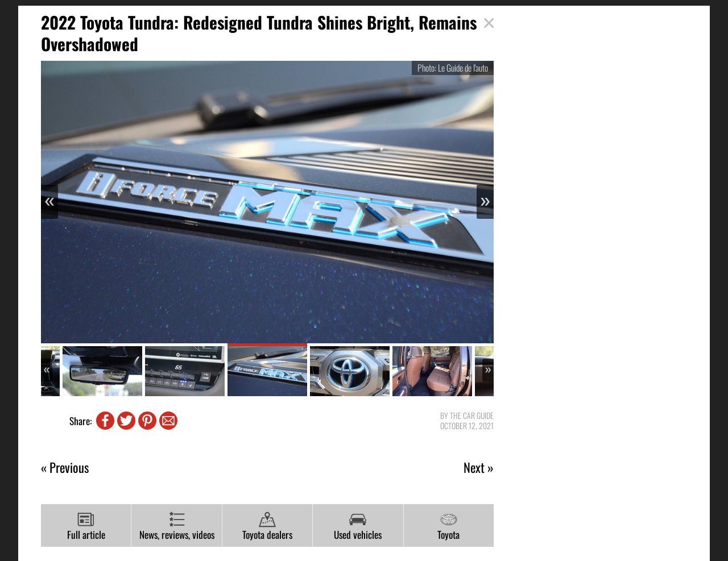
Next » (479, 467)
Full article (86, 526)
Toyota (448, 526)
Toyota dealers (267, 526)
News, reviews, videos (177, 526)
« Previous (65, 467)
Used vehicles (358, 526)
